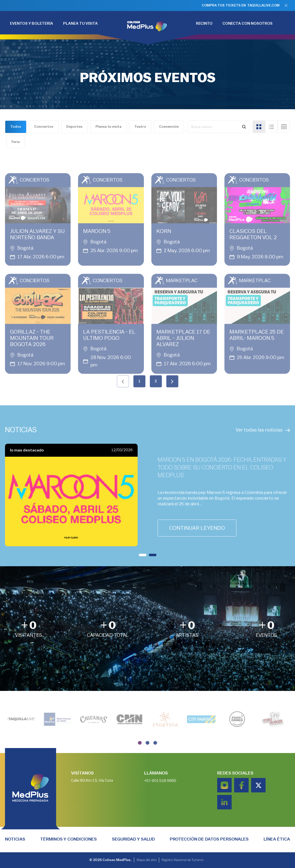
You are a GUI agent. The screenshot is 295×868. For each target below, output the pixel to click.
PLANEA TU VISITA (80, 23)
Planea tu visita (108, 127)
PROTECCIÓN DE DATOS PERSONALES (209, 839)
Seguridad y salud (133, 839)
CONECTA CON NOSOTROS (247, 23)
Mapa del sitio (147, 861)
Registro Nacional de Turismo (183, 861)
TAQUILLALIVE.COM (263, 5)
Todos (16, 127)
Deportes (74, 127)
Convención (169, 127)
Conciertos (44, 127)
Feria (16, 142)
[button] (143, 555)
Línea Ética (277, 839)
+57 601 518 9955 (160, 794)
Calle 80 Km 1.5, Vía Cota (92, 793)
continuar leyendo (197, 528)
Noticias (15, 839)
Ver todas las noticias (263, 430)
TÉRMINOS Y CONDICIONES (68, 839)
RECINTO (204, 23)
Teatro (140, 127)
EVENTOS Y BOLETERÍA (32, 23)
